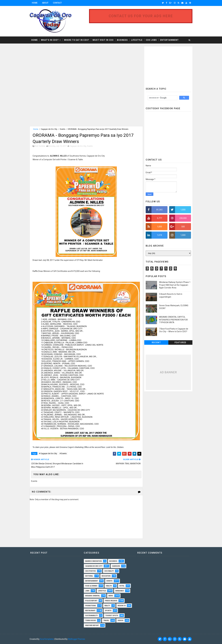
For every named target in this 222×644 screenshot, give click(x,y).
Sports (108, 611)
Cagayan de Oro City (49, 129)
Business (122, 40)
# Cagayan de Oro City (48, 453)
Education (106, 576)
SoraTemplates (47, 639)
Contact (57, 3)
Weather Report (92, 625)
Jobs (87, 591)
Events (63, 129)
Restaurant (90, 611)
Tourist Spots (112, 616)
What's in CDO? (50, 40)
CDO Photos (90, 571)
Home (35, 3)
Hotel (122, 586)
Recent (156, 342)
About (45, 3)
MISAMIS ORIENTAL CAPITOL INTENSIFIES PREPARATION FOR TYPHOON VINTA (173, 320)
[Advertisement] (53, 66)
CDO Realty (109, 571)
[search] (162, 98)
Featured (180, 342)
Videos (120, 620)
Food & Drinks (91, 586)
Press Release (111, 601)
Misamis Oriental (93, 596)
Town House (90, 620)
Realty (107, 606)
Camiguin (116, 566)
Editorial (89, 576)
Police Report (91, 601)
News (111, 596)
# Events (63, 453)
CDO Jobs (151, 40)
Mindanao (120, 591)
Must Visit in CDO (103, 40)
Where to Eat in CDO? (77, 40)
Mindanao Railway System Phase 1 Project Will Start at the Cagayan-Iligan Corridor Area (175, 285)
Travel (106, 620)
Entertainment (169, 40)
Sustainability (91, 616)
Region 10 (122, 606)
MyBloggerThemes (77, 639)
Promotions (91, 606)
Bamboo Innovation (93, 561)
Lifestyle (137, 40)
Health (109, 586)
